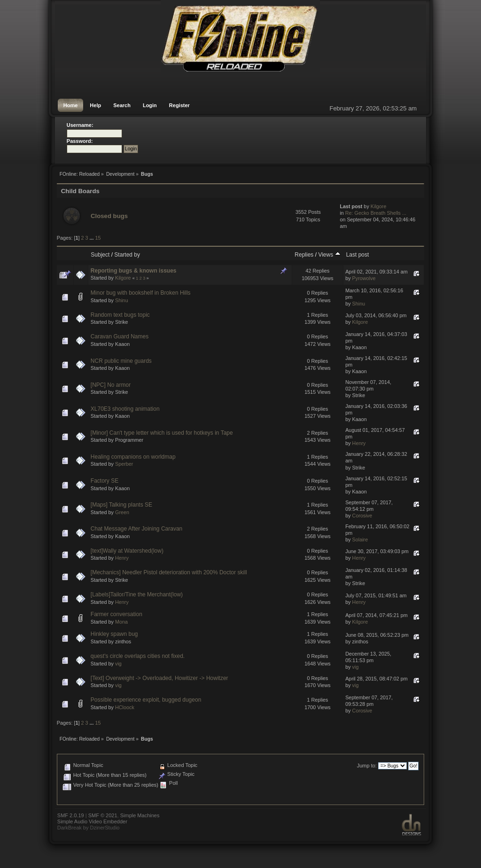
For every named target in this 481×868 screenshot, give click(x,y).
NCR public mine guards (121, 361)
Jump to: (367, 766)
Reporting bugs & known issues (134, 271)
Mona (121, 622)
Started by (127, 255)
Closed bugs (109, 216)
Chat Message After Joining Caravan (136, 529)
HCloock (125, 707)
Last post (358, 255)
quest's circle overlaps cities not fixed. (138, 656)
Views (329, 255)
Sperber (124, 464)
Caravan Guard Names (120, 336)
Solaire (360, 540)
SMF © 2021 (103, 815)
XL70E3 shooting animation (125, 409)
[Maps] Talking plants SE (121, 505)
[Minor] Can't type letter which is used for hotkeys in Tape (162, 433)
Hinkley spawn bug (114, 634)
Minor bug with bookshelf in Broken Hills (141, 293)
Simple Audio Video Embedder (92, 821)
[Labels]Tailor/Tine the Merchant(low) (137, 594)
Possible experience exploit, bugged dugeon (146, 700)
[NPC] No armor (111, 385)
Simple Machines (140, 815)
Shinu (122, 300)
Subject (100, 255)
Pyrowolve (364, 278)
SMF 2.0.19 (71, 815)
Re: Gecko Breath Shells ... (376, 213)
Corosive (362, 516)
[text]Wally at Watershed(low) (127, 551)
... (92, 238)
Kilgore (379, 206)
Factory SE (105, 481)
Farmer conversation (116, 614)
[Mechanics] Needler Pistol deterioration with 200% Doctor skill (169, 572)
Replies (304, 255)
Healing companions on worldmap (133, 457)
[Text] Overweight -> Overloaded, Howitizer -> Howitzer (159, 678)
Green (122, 512)
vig (118, 664)
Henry (359, 443)
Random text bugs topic (120, 315)
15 (98, 238)
